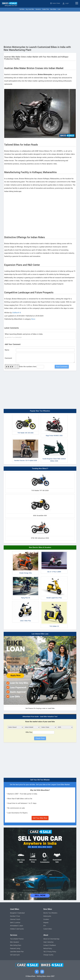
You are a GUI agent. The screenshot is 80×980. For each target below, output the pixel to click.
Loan (59, 9)
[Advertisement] (40, 28)
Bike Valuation (15, 942)
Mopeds (46, 923)
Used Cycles (20, 929)
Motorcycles (47, 916)
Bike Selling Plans (16, 945)
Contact (46, 945)
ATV (45, 926)
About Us (46, 939)
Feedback (53, 945)
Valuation (38, 9)
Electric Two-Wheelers (50, 913)
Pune (18, 916)
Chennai (13, 919)
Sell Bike (22, 9)
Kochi (18, 919)
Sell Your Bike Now (40, 818)
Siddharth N (16, 313)
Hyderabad (21, 913)
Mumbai (13, 916)
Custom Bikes (48, 929)
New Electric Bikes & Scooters (40, 547)
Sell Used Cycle (15, 955)
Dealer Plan (46, 9)
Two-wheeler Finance (17, 939)
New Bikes (53, 9)
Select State (55, 3)
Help (45, 942)
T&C (45, 952)
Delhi (12, 923)
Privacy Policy (52, 952)
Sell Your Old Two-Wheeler (40, 780)
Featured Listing (15, 949)
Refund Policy (48, 949)
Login (66, 3)
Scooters (46, 919)
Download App (55, 939)
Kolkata (12, 929)
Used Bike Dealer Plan (17, 952)
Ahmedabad (14, 926)
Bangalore (13, 913)
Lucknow (17, 923)
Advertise (51, 942)
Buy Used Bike (30, 9)
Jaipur (21, 926)
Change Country (48, 955)
